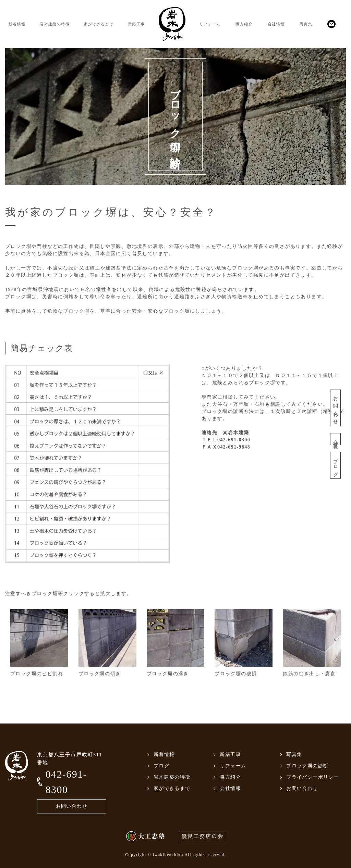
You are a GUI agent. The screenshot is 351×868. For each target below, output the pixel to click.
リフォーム (210, 24)
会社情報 (276, 24)
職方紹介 (244, 24)
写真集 (306, 24)
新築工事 (136, 24)
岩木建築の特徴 (55, 24)
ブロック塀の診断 (307, 766)
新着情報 (17, 24)
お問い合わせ (335, 408)
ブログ (335, 465)
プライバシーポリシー (313, 777)
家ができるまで (99, 24)
